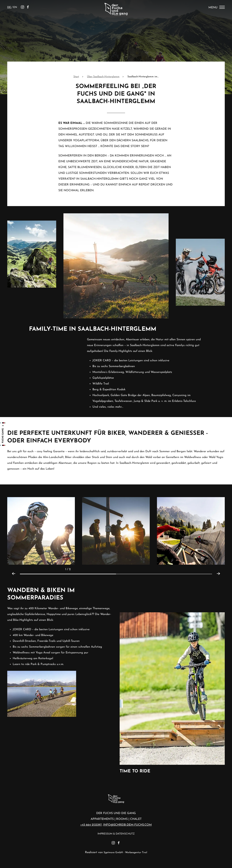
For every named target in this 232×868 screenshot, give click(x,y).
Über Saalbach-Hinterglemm (103, 77)
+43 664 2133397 (91, 825)
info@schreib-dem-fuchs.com (127, 825)
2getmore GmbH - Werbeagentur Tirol (125, 853)
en (15, 7)
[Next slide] (220, 569)
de (9, 7)
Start (76, 77)
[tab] (68, 574)
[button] (41, 531)
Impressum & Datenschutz (116, 834)
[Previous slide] (12, 569)
